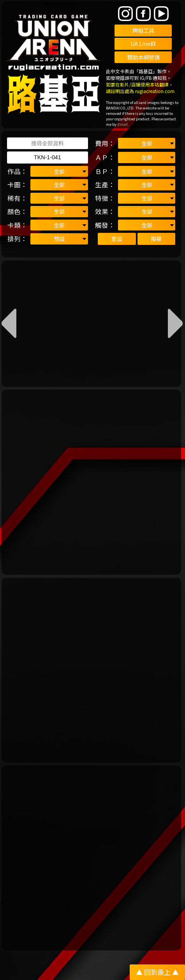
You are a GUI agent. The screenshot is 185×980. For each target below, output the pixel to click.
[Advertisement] (92, 482)
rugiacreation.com (155, 91)
